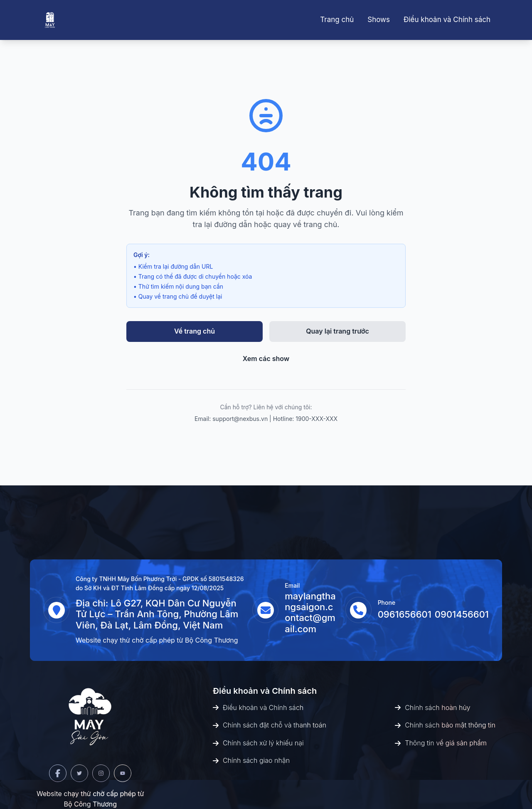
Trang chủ (337, 20)
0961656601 (405, 614)
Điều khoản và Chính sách (447, 20)
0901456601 (462, 614)
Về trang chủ (195, 331)
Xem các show (266, 359)
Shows (379, 20)
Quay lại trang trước (337, 331)
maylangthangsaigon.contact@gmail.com (310, 612)
